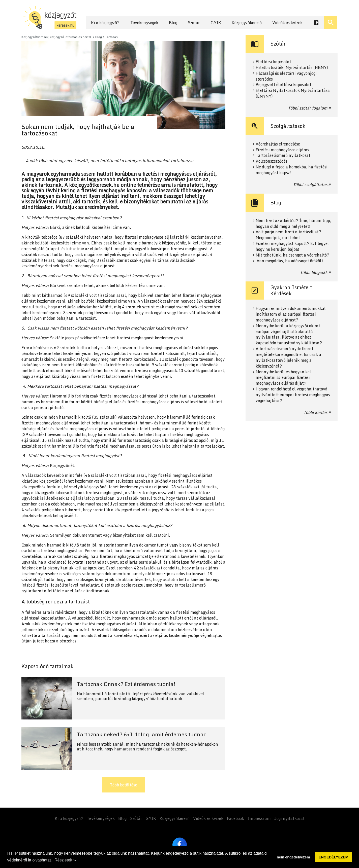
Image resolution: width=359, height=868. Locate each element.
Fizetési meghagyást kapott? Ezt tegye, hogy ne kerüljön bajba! (292, 246)
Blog (173, 23)
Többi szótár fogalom (308, 108)
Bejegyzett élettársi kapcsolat (283, 85)
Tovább (123, 698)
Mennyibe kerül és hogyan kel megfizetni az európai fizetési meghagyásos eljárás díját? (283, 378)
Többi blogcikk (314, 272)
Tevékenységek (144, 23)
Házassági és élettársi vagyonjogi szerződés (286, 76)
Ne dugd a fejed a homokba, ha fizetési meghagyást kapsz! (292, 170)
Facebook (235, 818)
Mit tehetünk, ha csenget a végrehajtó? (292, 255)
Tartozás (111, 37)
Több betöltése (124, 785)
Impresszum (259, 818)
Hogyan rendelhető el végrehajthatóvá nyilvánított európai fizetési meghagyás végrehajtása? (293, 395)
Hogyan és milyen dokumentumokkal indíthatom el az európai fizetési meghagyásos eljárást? (291, 314)
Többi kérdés (316, 412)
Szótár (194, 23)
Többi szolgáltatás (310, 185)
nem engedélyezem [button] (293, 857)
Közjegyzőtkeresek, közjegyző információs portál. (57, 37)
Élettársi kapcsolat (273, 62)
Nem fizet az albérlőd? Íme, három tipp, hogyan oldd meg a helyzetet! (293, 224)
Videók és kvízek (287, 23)
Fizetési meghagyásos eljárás (282, 150)
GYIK (216, 23)
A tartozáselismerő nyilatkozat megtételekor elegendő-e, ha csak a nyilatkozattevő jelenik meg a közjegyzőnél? (288, 357)
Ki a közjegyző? (105, 23)
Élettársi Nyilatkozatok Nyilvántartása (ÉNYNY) (293, 93)
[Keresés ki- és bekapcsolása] (331, 23)
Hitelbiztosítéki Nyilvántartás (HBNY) (292, 68)
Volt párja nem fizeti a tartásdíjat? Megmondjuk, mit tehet (288, 235)
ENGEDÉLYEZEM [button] (334, 857)
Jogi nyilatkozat (289, 818)
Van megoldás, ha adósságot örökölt (289, 261)
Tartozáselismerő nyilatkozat (283, 155)
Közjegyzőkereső (247, 23)
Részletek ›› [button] (65, 860)
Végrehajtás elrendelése (278, 144)
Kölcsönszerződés (272, 161)
